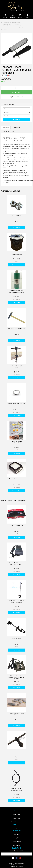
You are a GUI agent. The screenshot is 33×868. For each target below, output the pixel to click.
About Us (16, 828)
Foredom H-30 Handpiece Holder (17, 367)
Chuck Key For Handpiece (17, 751)
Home (3, 22)
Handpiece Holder (16, 638)
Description (6, 128)
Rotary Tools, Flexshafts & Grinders (13, 26)
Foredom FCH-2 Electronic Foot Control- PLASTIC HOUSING (16, 564)
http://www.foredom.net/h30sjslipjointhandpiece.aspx (18, 180)
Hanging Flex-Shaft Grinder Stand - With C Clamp (16, 601)
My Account (16, 814)
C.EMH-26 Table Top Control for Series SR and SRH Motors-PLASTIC (16, 677)
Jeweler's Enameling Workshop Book (16, 442)
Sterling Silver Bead (17, 215)
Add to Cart (16, 92)
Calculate (16, 119)
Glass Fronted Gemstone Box (17, 479)
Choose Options (16, 265)
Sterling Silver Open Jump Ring (16, 404)
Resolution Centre (16, 822)
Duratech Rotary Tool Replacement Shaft (17, 789)
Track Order (16, 818)
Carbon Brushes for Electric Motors (16, 714)
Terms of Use (16, 834)
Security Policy (16, 845)
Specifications (16, 128)
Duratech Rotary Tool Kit (17, 525)
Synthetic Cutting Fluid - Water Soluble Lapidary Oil (16, 291)
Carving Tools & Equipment (14, 22)
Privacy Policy (17, 838)
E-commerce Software (15, 867)
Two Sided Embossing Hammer (16, 328)
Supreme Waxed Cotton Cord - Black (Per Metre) (17, 254)
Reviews (9, 131)
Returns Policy (17, 842)
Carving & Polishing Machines (11, 24)
